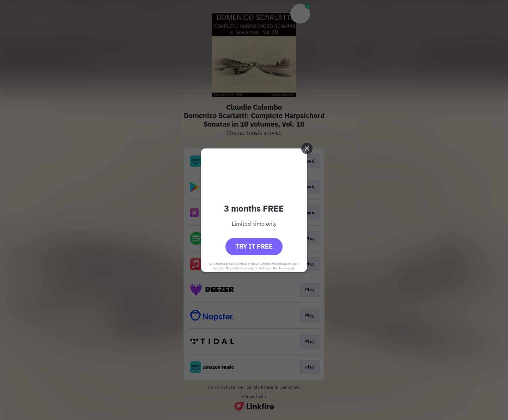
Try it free (254, 246)
